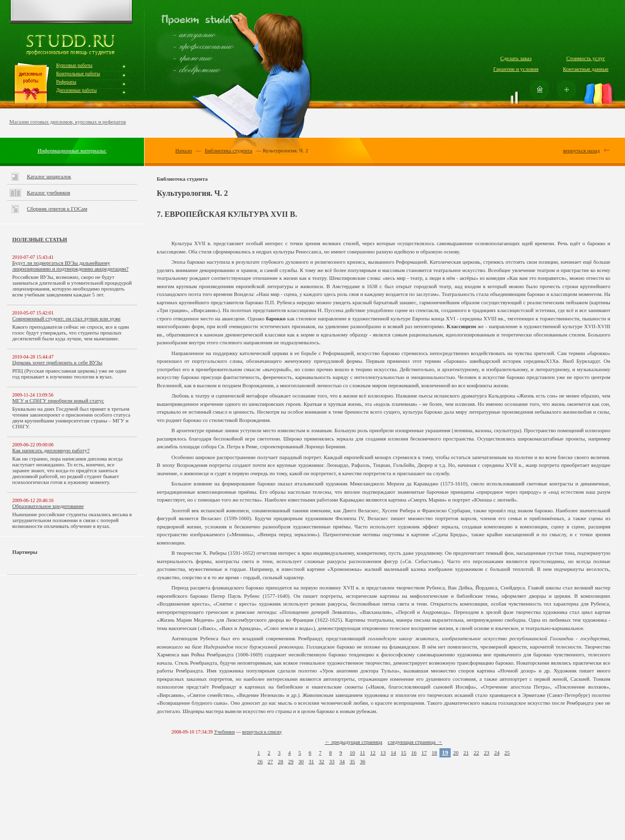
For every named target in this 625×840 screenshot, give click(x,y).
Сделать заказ (516, 58)
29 (291, 761)
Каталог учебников (49, 192)
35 (352, 761)
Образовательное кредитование (48, 506)
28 (281, 761)
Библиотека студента (228, 150)
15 (404, 753)
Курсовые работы (74, 65)
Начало (184, 150)
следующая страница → (415, 742)
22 (476, 753)
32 (322, 761)
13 (383, 753)
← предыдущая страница (354, 742)
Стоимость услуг (586, 58)
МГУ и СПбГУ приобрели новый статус (58, 400)
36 (363, 761)
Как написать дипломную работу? (51, 450)
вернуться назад (581, 150)
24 (497, 753)
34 (342, 761)
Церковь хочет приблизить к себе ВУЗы (57, 362)
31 (311, 761)
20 (456, 753)
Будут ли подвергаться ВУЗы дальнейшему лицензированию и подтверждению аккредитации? (70, 266)
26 (260, 761)
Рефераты (66, 82)
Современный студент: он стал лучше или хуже (66, 318)
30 (301, 761)
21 (466, 753)
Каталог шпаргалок (49, 176)
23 (487, 753)
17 (424, 753)
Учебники (224, 732)
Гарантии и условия (516, 69)
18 (434, 753)
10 (352, 753)
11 (363, 753)
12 (373, 753)
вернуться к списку (262, 732)
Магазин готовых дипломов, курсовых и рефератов (68, 122)
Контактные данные (586, 69)
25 (507, 753)
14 (393, 753)
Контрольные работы (78, 73)
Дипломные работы (76, 90)
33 (332, 761)
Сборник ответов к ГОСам (57, 209)
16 (414, 753)
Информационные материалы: (72, 150)
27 (270, 761)
